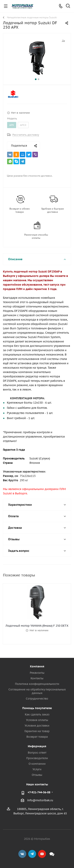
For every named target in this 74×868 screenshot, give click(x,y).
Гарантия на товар (37, 731)
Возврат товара (37, 737)
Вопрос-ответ (37, 753)
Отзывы (37, 775)
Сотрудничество (37, 699)
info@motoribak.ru (40, 800)
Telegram (32, 854)
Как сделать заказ (37, 714)
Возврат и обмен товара (20, 210)
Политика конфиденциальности (37, 684)
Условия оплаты (37, 720)
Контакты (37, 678)
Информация (37, 746)
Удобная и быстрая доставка (52, 210)
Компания (37, 666)
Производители (37, 758)
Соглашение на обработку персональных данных (37, 691)
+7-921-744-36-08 (39, 792)
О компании (37, 764)
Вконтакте (22, 854)
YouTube (42, 854)
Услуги (37, 769)
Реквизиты (37, 673)
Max (52, 854)
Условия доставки (37, 726)
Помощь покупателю (37, 708)
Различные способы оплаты (36, 236)
